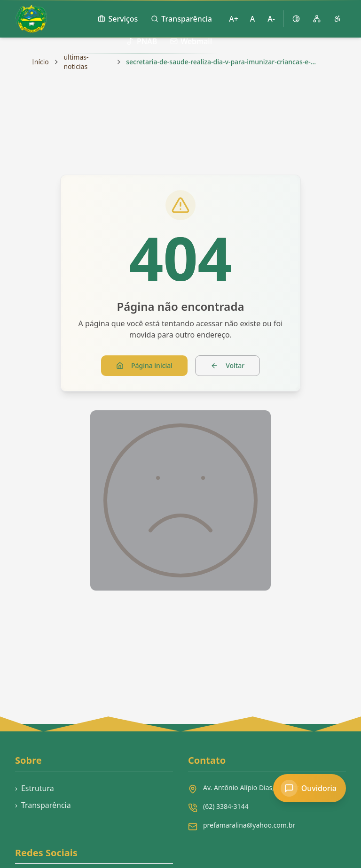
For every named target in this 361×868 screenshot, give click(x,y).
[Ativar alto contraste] (296, 19)
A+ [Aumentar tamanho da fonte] (234, 19)
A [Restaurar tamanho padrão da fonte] (252, 19)
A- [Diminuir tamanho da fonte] (271, 19)
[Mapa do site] (317, 19)
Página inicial (144, 365)
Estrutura (35, 788)
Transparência (43, 805)
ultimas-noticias (76, 62)
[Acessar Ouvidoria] (310, 788)
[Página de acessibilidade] (337, 19)
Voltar (228, 365)
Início (40, 62)
